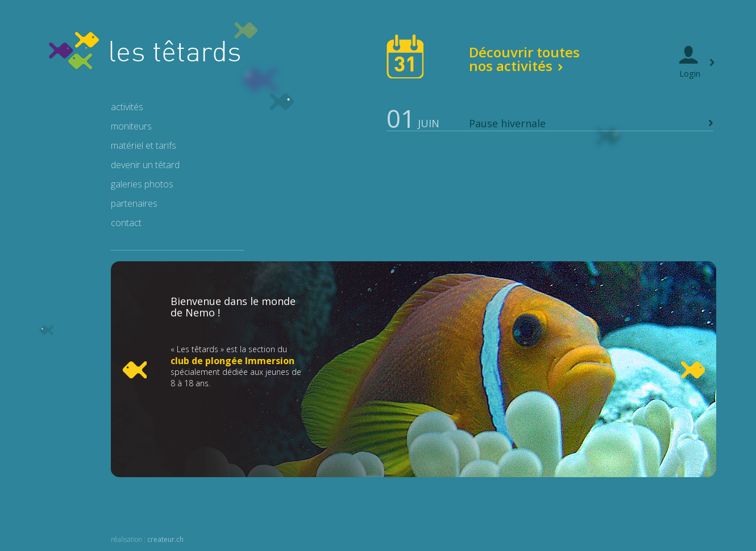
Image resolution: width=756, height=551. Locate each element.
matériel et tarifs (144, 145)
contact (126, 223)
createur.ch (165, 539)
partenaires (134, 203)
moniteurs (131, 126)
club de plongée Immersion (232, 361)
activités (127, 107)
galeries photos (142, 184)
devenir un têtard (145, 165)
